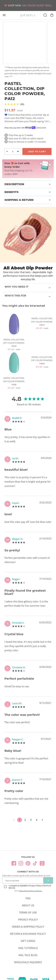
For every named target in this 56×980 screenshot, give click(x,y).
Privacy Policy (28, 920)
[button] (28, 184)
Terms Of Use (28, 913)
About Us (28, 905)
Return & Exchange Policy (28, 934)
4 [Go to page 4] (37, 820)
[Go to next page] (42, 820)
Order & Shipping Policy (28, 927)
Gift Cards (28, 941)
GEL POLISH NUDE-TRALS (37, 5)
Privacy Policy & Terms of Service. (31, 891)
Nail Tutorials (28, 948)
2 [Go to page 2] (25, 820)
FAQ (28, 898)
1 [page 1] (20, 820)
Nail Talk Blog (28, 955)
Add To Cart (37, 151)
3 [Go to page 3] (31, 820)
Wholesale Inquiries (28, 962)
